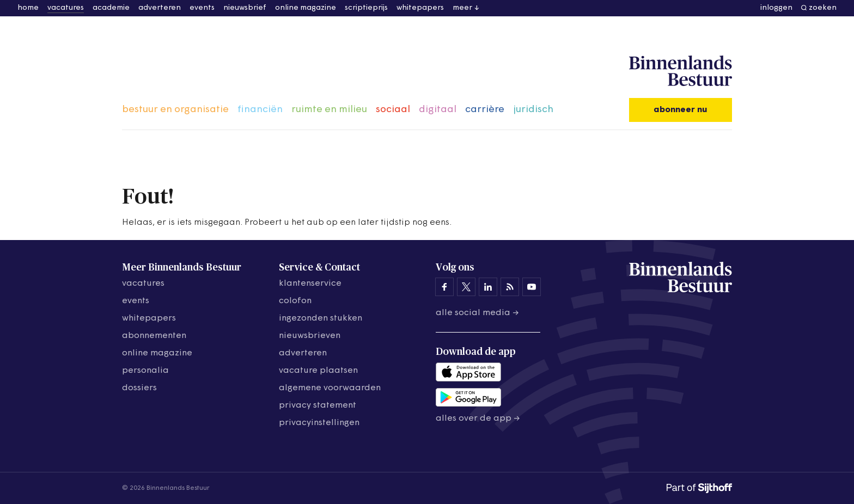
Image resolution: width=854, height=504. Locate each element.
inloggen (776, 8)
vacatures (66, 8)
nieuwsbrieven (310, 336)
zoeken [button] (823, 8)
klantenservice (310, 284)
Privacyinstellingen (319, 423)
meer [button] (462, 8)
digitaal (438, 110)
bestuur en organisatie (175, 110)
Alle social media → (477, 313)
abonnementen (154, 336)
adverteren (160, 8)
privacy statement (318, 405)
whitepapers (420, 8)
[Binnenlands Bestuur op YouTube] (532, 287)
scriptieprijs (366, 8)
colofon (295, 301)
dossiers (139, 388)
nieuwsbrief (245, 8)
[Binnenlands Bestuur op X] (466, 287)
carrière (485, 110)
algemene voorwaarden (330, 388)
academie (111, 8)
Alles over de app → (478, 419)
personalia (145, 371)
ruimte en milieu (329, 110)
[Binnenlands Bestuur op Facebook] (444, 287)
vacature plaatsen (318, 371)
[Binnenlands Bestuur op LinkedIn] (488, 287)
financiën (260, 110)
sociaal (393, 110)
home (28, 8)
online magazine (306, 8)
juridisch (533, 110)
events (202, 8)
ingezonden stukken (321, 318)
